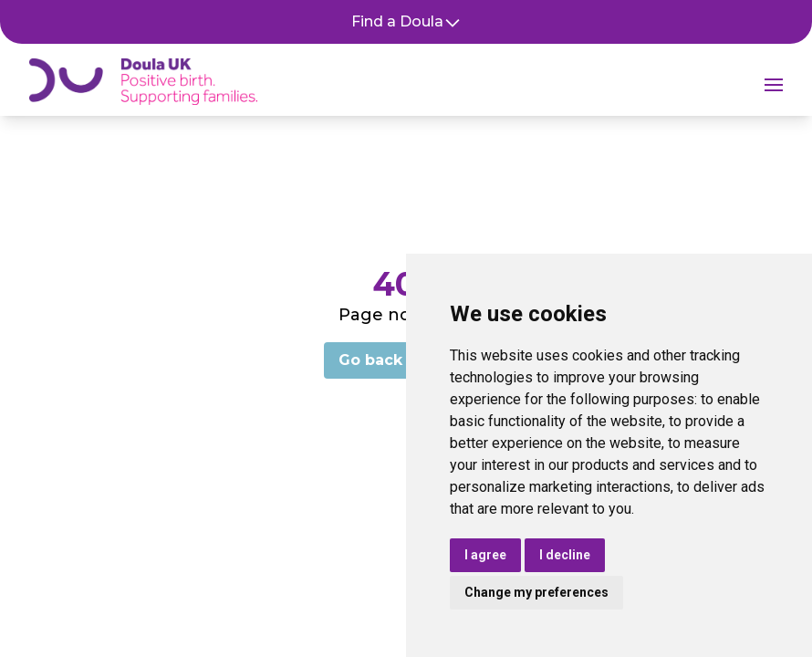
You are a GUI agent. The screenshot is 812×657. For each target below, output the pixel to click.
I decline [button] (565, 555)
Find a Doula (406, 22)
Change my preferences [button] (536, 592)
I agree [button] (485, 555)
